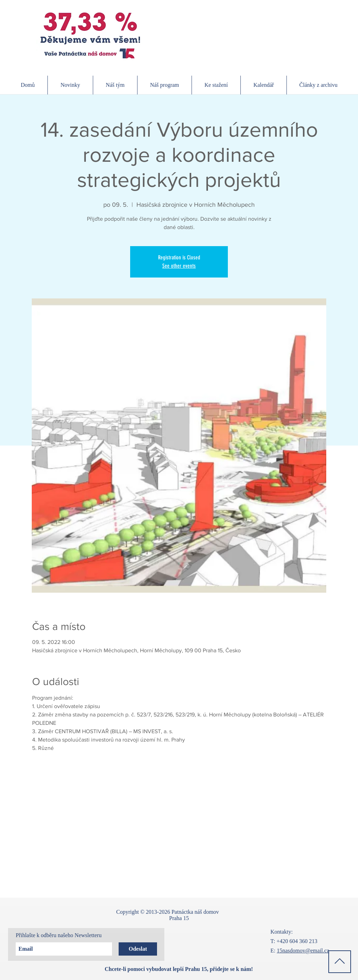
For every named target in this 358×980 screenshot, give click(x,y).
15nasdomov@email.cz (303, 951)
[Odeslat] (138, 949)
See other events (179, 266)
